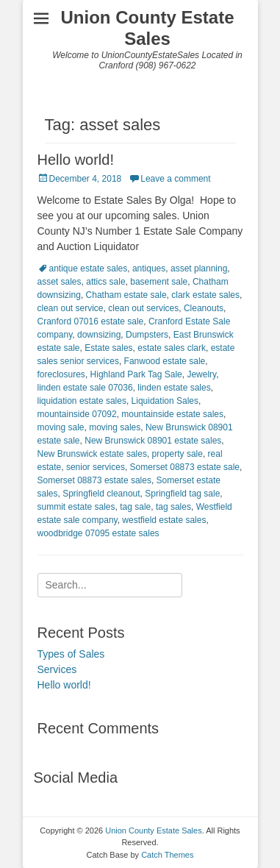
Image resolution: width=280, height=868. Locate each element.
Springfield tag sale (182, 494)
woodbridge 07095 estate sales (98, 533)
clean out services (143, 308)
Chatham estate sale (126, 295)
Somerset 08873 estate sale (185, 467)
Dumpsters (147, 335)
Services (57, 669)
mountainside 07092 (77, 414)
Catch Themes (167, 855)
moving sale (61, 427)
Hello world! (76, 160)
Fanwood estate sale (165, 361)
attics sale (105, 282)
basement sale (159, 282)
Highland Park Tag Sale (136, 374)
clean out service (71, 308)
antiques (149, 268)
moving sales (115, 427)
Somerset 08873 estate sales (94, 480)
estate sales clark (172, 348)
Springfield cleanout (101, 494)
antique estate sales (89, 268)
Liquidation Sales (165, 401)
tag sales (173, 507)
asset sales (60, 282)
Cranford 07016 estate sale (91, 321)
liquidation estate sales (82, 401)
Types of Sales (71, 654)
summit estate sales (76, 507)
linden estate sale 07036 (85, 388)
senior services (96, 467)
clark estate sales (205, 295)
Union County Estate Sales (147, 28)
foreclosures (61, 374)
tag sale (135, 507)
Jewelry (201, 374)
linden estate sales (174, 388)
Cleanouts (204, 308)
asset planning (199, 268)
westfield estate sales (164, 520)
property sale (177, 454)
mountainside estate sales (172, 414)
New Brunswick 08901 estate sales (153, 441)
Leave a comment (175, 179)
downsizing (99, 335)
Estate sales (108, 348)
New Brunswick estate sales (92, 454)
